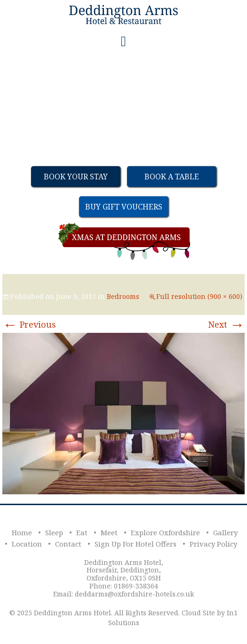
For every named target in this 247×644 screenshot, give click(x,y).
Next (226, 324)
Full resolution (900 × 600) (199, 296)
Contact (68, 544)
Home (22, 532)
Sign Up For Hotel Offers (135, 544)
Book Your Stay (76, 177)
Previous (29, 324)
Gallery (225, 532)
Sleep (54, 532)
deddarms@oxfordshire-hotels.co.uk (134, 594)
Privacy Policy (213, 544)
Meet (109, 532)
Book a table (172, 177)
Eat (82, 532)
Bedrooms (123, 296)
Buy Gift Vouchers (124, 207)
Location (27, 544)
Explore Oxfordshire (165, 532)
